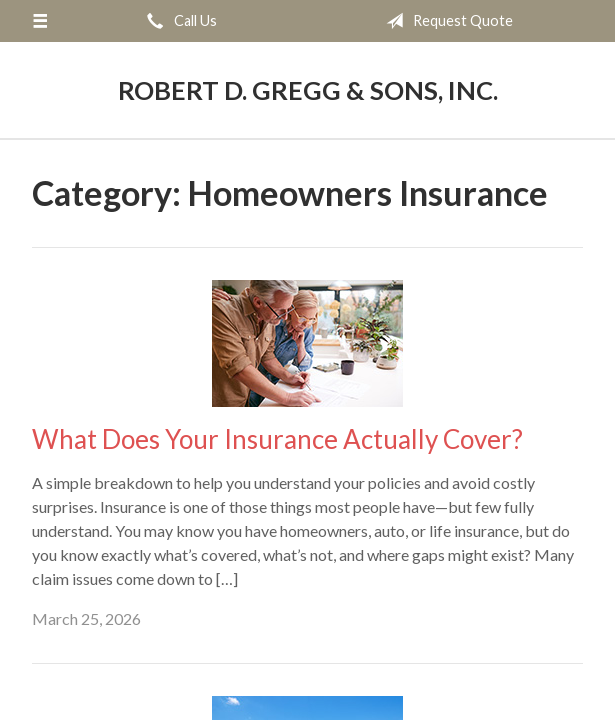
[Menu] (40, 21)
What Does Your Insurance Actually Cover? (277, 439)
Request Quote (445, 21)
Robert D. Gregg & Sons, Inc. (308, 90)
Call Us (178, 21)
